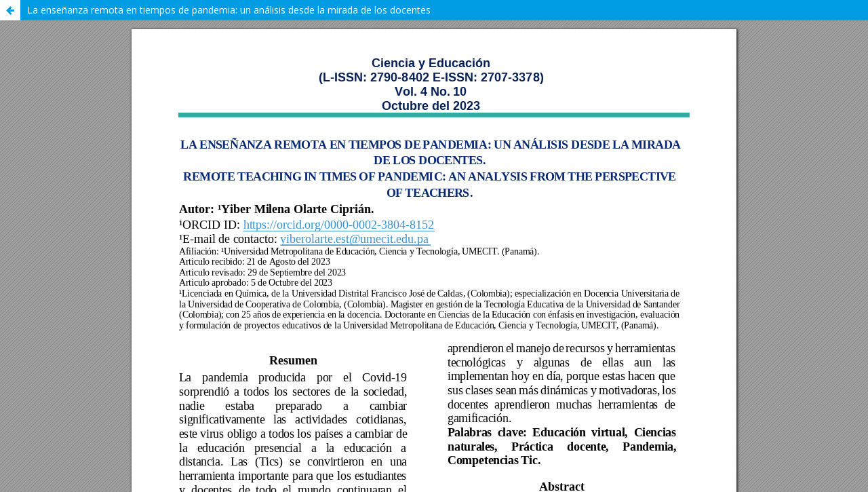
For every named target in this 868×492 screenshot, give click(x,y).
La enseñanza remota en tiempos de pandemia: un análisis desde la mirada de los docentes (229, 10)
